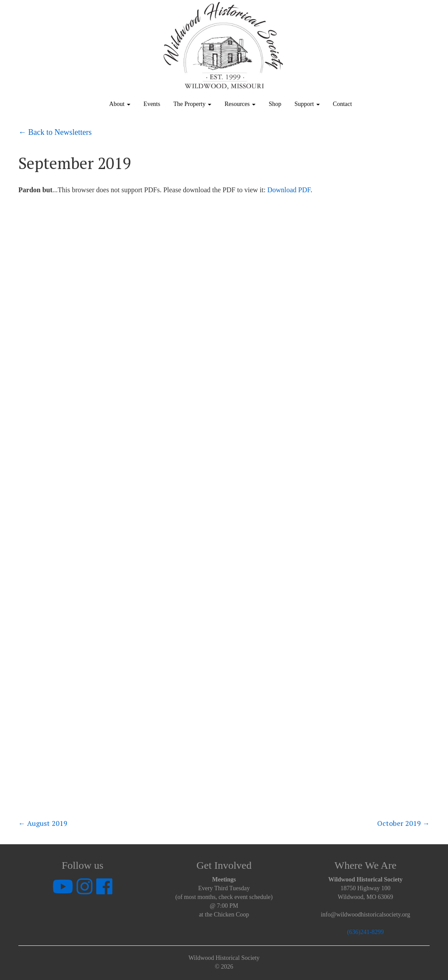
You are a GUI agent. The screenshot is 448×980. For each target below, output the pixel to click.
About (120, 104)
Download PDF (289, 190)
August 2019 (43, 823)
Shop (275, 104)
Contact (343, 104)
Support (307, 104)
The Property (192, 104)
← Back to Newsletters (55, 132)
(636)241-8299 (365, 932)
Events (152, 104)
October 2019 (403, 823)
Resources (240, 104)
